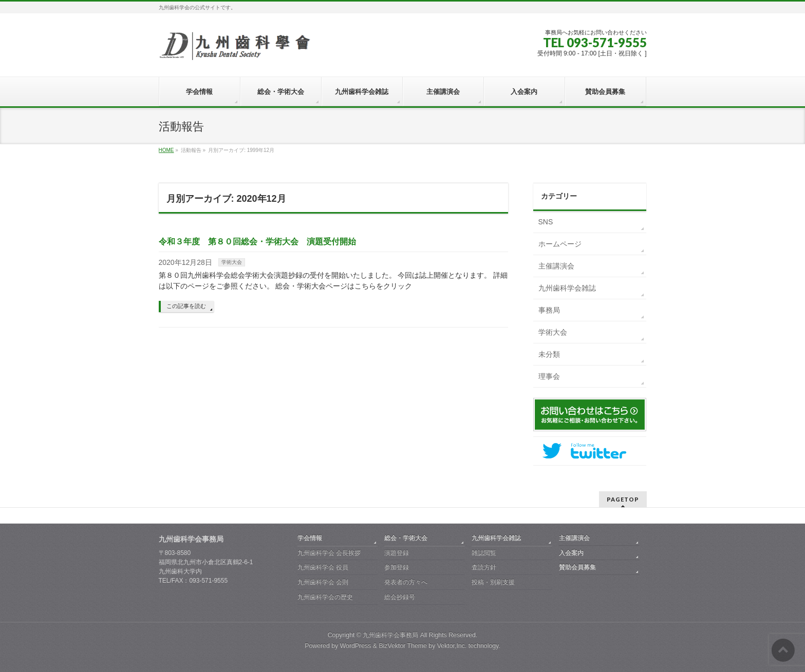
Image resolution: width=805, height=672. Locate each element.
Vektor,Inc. (452, 646)
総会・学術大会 (406, 538)
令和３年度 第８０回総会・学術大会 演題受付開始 (257, 242)
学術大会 (232, 262)
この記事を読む (186, 306)
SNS (546, 222)
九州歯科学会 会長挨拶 (329, 553)
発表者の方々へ (406, 582)
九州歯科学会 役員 (323, 567)
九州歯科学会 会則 (323, 582)
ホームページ (560, 244)
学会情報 (310, 538)
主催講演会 (556, 266)
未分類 (549, 354)
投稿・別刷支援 (493, 582)
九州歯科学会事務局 (390, 635)
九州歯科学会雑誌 (567, 288)
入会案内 (571, 553)
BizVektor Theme (403, 646)
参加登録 (397, 567)
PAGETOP (623, 499)
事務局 (549, 310)
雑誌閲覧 (484, 553)
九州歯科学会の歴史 (325, 597)
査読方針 (484, 567)
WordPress (356, 646)
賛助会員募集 (577, 567)
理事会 (549, 376)
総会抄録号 (400, 597)
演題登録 (397, 553)
